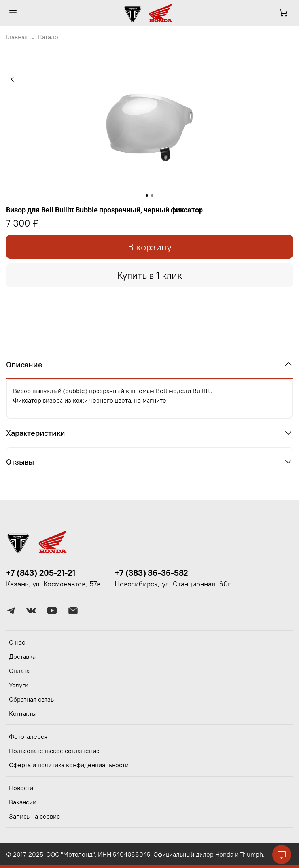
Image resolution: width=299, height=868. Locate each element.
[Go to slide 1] (147, 195)
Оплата (19, 671)
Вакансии (23, 802)
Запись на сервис (34, 816)
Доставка (22, 656)
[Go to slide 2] (152, 195)
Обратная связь (31, 699)
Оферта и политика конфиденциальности (69, 765)
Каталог (49, 37)
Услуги (19, 685)
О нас (17, 642)
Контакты (23, 713)
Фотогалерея (28, 736)
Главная (17, 37)
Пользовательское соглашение (54, 751)
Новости (21, 788)
